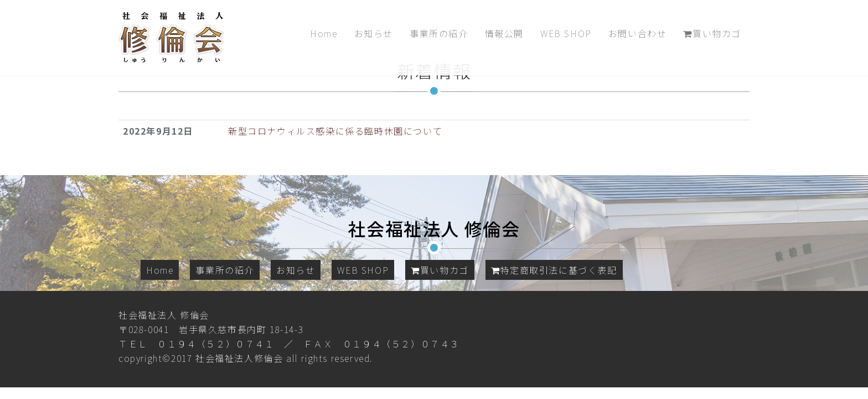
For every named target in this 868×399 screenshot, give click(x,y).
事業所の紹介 (439, 33)
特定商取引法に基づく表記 (554, 270)
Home (324, 33)
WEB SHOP (566, 33)
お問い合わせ (638, 33)
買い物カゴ (712, 33)
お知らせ (374, 33)
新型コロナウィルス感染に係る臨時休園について (335, 131)
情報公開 (504, 33)
